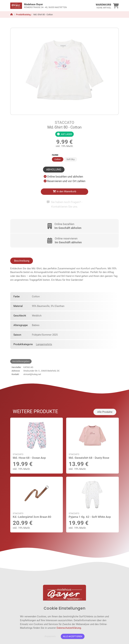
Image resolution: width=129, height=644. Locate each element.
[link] (51, 6)
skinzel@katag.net (32, 374)
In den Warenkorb (64, 191)
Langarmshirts (44, 344)
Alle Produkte (105, 412)
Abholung (54, 169)
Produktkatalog (23, 15)
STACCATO (64, 123)
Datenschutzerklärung (69, 628)
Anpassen (50, 636)
